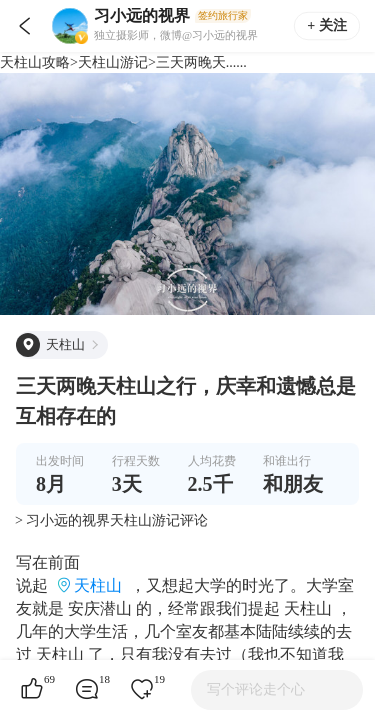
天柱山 (98, 585)
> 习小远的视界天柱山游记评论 (111, 520)
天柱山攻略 (35, 62)
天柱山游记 (113, 62)
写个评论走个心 (256, 689)
